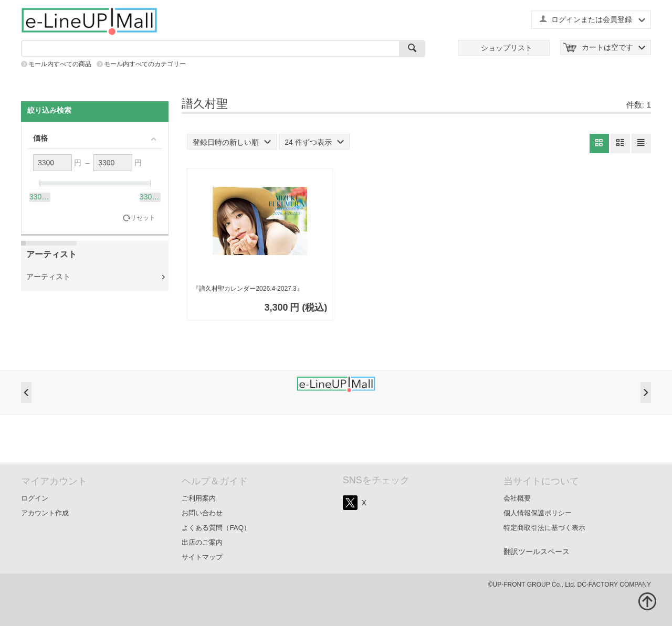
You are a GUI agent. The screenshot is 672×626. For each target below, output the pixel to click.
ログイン (35, 498)
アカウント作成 (45, 513)
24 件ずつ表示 (314, 142)
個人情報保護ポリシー (538, 513)
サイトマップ (202, 557)
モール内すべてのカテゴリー (145, 64)
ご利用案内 (199, 498)
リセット (143, 218)
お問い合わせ (202, 513)
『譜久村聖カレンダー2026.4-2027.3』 (248, 289)
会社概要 (517, 498)
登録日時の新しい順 (232, 142)
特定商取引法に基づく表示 (544, 528)
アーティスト (48, 277)
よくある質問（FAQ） (216, 528)
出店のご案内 (202, 542)
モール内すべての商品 (60, 64)
